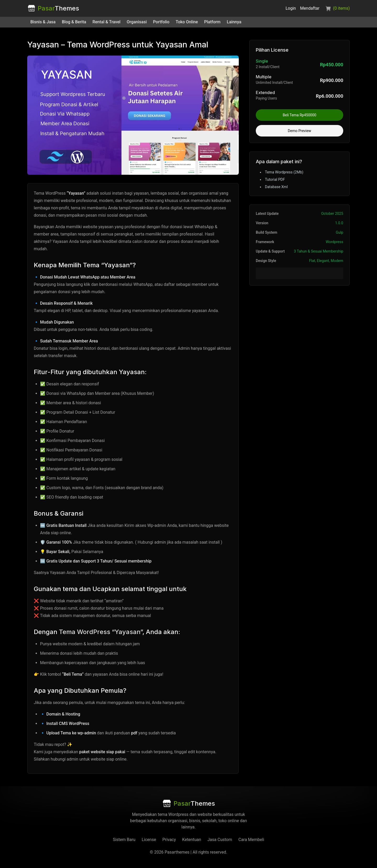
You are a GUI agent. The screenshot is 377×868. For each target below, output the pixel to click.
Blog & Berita (74, 22)
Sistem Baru (124, 840)
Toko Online (187, 22)
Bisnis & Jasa (43, 22)
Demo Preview (299, 131)
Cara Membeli (251, 840)
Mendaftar (310, 8)
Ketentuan (192, 840)
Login (291, 8)
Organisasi (137, 22)
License (149, 840)
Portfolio (161, 22)
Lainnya (234, 22)
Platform (212, 22)
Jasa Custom (220, 840)
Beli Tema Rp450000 (300, 115)
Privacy (169, 840)
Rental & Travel (106, 22)
